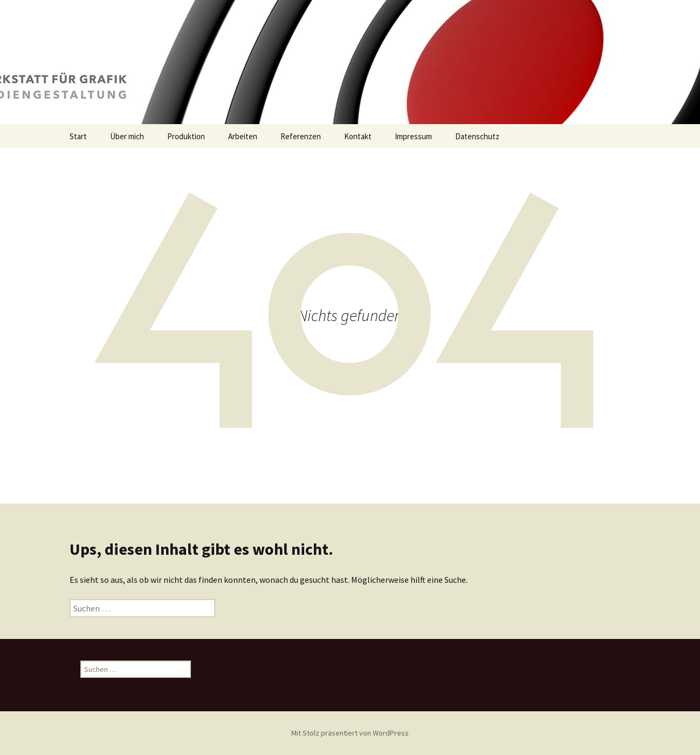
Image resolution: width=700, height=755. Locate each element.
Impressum (413, 136)
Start (78, 136)
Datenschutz (477, 136)
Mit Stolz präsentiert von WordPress (350, 733)
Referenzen (301, 136)
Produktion (186, 136)
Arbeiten (243, 136)
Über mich (127, 136)
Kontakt (358, 136)
